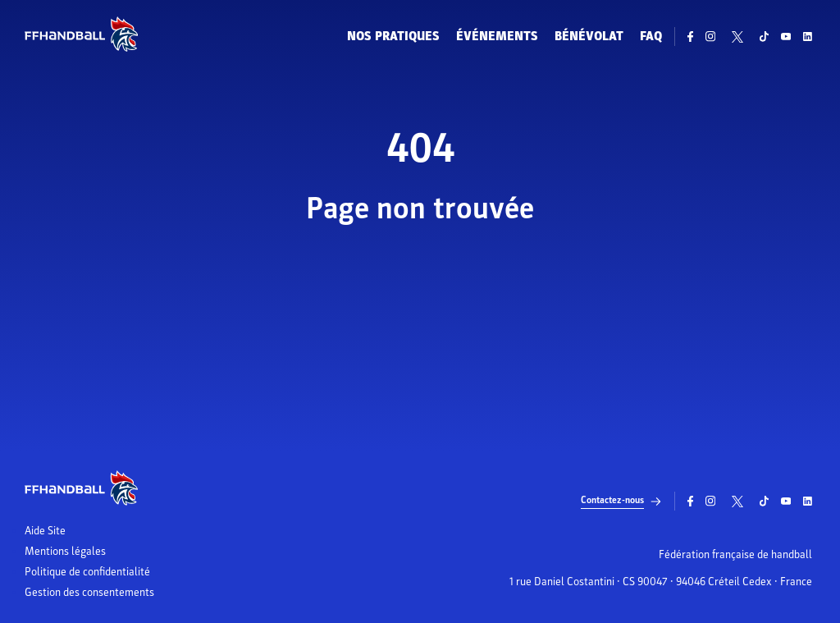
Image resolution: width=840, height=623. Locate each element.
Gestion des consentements (89, 593)
